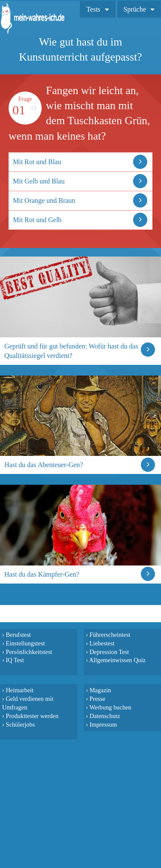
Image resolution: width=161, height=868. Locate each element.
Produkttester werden (32, 716)
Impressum (103, 724)
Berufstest (18, 635)
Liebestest (102, 643)
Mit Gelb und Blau (39, 181)
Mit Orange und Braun (44, 200)
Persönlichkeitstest (29, 652)
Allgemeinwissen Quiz (118, 660)
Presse (97, 699)
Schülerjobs (20, 724)
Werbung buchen (110, 707)
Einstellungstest (25, 643)
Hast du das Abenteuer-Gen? (44, 465)
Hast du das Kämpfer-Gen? (42, 574)
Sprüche (135, 9)
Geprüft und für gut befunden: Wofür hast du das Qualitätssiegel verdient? (71, 351)
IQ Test (15, 660)
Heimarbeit (20, 690)
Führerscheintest (110, 635)
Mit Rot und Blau (37, 162)
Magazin (100, 690)
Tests (93, 9)
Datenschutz (105, 716)
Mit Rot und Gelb (37, 220)
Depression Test (109, 652)
